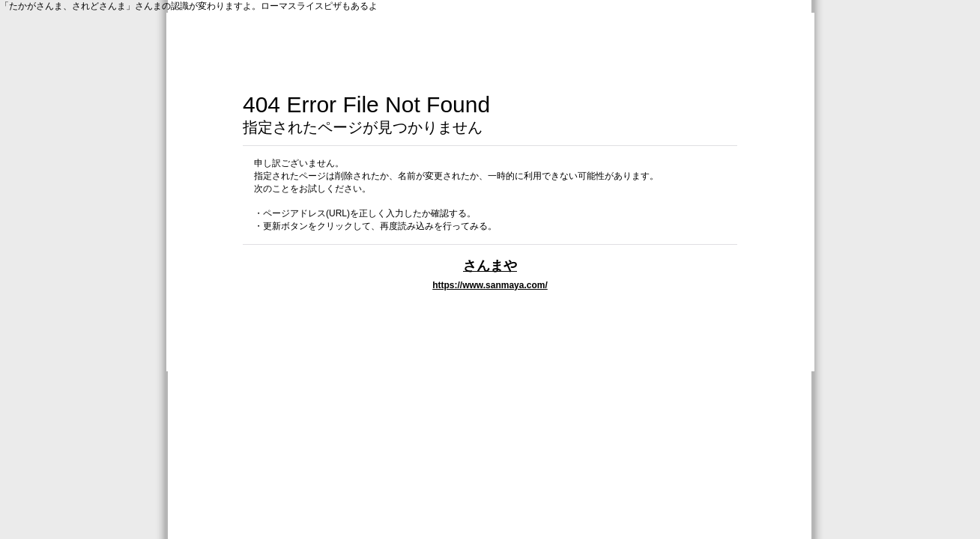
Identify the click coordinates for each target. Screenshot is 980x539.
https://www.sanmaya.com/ (490, 285)
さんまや (490, 265)
